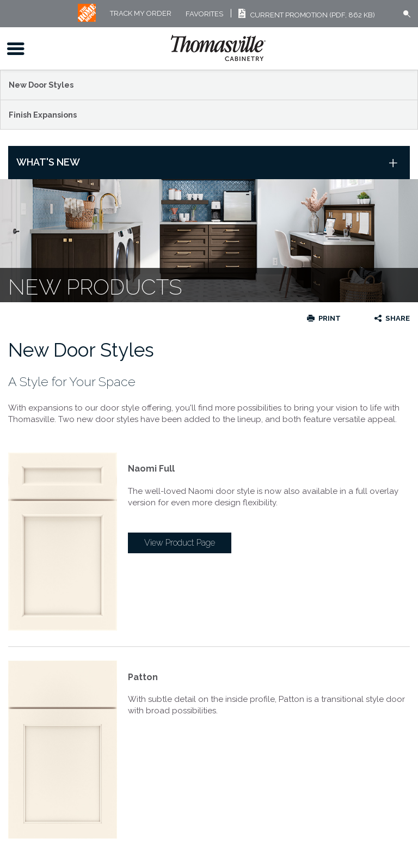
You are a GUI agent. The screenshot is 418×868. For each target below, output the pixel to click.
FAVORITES (204, 14)
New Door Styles (41, 85)
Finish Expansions (43, 115)
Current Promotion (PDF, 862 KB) (305, 15)
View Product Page (180, 543)
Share (398, 318)
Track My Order (141, 14)
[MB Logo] (87, 19)
